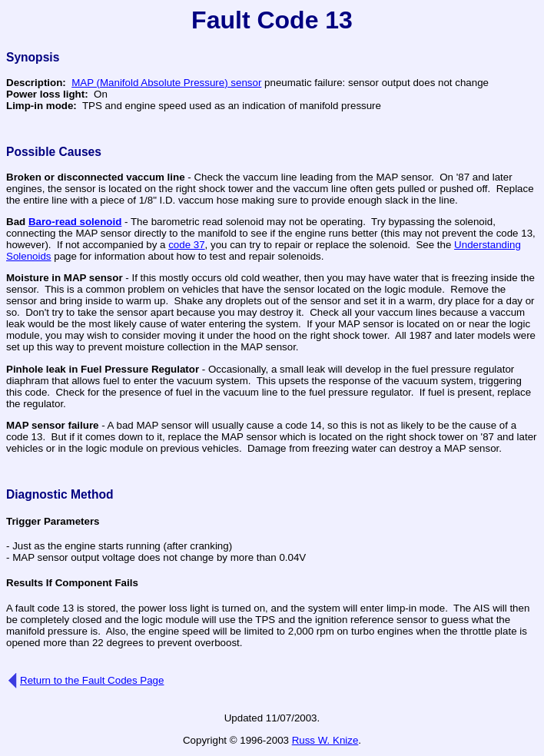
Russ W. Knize (325, 740)
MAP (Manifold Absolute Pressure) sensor (166, 83)
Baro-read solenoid (75, 222)
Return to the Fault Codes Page (92, 680)
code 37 (186, 245)
